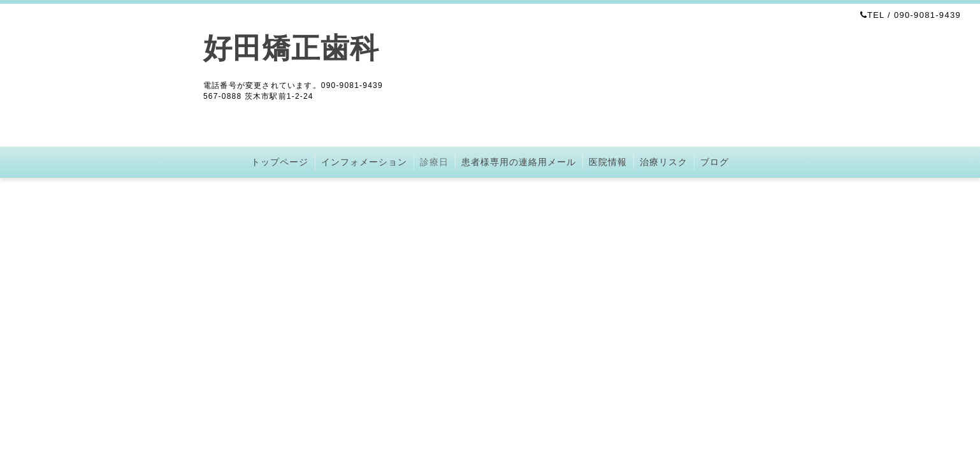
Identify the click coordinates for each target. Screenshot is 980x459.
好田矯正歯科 (291, 48)
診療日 (434, 162)
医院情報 (608, 162)
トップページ (280, 162)
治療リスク (664, 162)
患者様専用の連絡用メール (519, 162)
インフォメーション (364, 162)
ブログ (715, 162)
